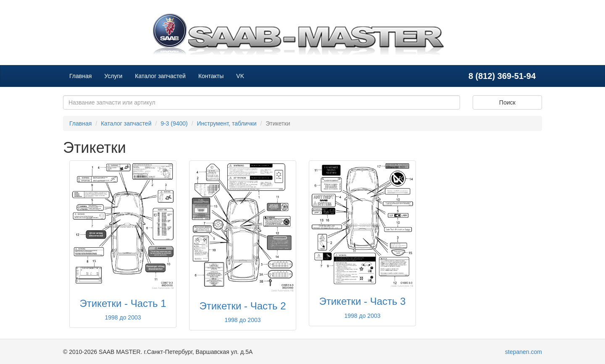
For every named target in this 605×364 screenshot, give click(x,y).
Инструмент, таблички (226, 123)
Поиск (507, 102)
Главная (80, 76)
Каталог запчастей (160, 76)
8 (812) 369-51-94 (502, 76)
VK (240, 76)
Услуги (113, 76)
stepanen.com (523, 352)
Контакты (211, 76)
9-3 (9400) (174, 123)
